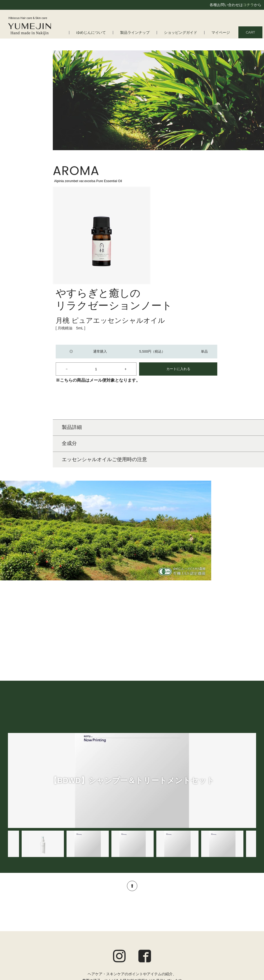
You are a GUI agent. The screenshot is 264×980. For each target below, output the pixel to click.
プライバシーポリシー (238, 944)
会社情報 (21, 938)
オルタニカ (109, 959)
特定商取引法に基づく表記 (234, 951)
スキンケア (109, 931)
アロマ (105, 952)
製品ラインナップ (140, 33)
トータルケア (111, 945)
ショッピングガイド (183, 33)
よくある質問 (25, 931)
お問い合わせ (245, 958)
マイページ (221, 33)
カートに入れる (231, 245)
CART (250, 32)
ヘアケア (107, 924)
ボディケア (109, 938)
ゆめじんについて (98, 33)
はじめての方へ (26, 924)
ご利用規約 (247, 937)
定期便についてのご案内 (236, 930)
